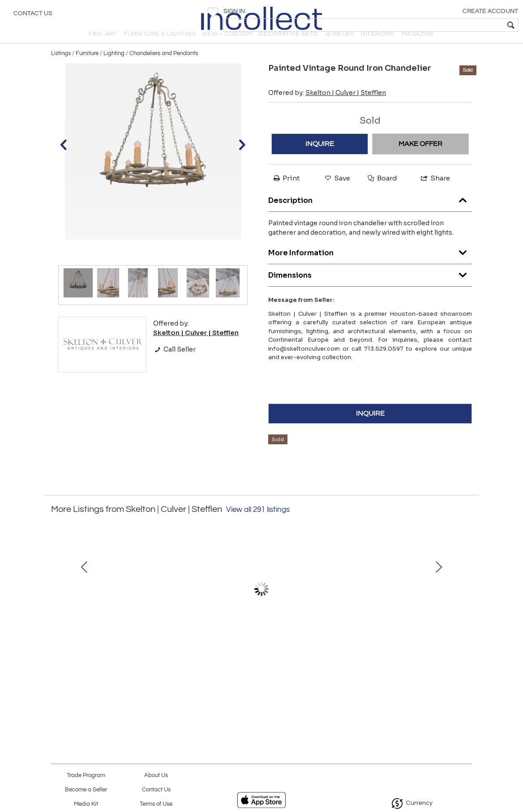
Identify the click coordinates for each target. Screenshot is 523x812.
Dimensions (370, 288)
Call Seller (174, 364)
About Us (156, 775)
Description (370, 213)
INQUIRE (320, 159)
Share (435, 193)
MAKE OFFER (420, 159)
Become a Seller (86, 790)
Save (337, 193)
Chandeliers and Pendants (164, 68)
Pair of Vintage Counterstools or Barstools (390, 671)
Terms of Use (156, 804)
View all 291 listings (258, 524)
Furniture (87, 68)
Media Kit (86, 804)
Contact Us (33, 16)
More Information (370, 265)
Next (465, 613)
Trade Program (86, 775)
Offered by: (327, 108)
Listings (61, 68)
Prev (58, 613)
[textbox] (452, 25)
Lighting (114, 68)
